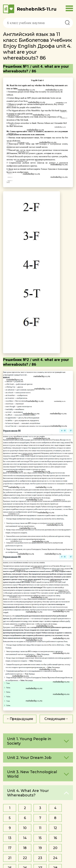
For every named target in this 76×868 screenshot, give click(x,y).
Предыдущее (21, 719)
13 (10, 838)
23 (40, 858)
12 (55, 828)
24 (55, 858)
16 (55, 838)
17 (10, 848)
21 (10, 858)
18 (25, 848)
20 (55, 848)
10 (25, 828)
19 (40, 848)
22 (25, 858)
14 (25, 838)
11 (40, 828)
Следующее (55, 719)
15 (40, 838)
